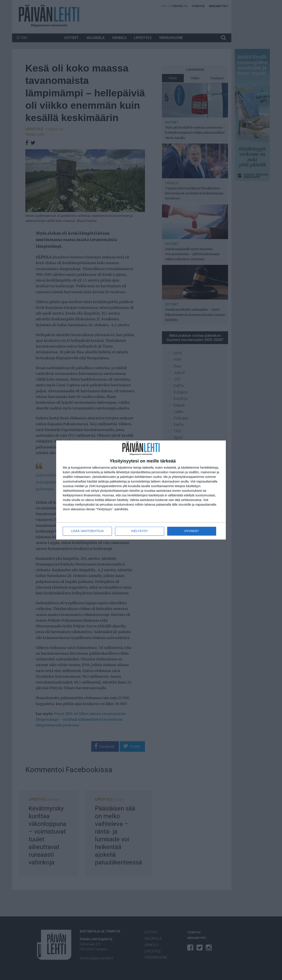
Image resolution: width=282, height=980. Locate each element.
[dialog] (141, 490)
